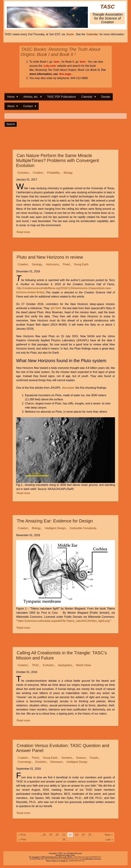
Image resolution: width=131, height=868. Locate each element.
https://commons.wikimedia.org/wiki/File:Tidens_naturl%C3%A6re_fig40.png (64, 621)
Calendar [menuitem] (88, 98)
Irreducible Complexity (83, 528)
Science (81, 758)
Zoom (70, 34)
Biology (68, 173)
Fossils (94, 758)
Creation (38, 173)
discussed (68, 388)
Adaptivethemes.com (77, 861)
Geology (37, 265)
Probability (53, 173)
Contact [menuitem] (29, 107)
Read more (24, 232)
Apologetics (65, 665)
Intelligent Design (55, 528)
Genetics (67, 758)
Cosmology (25, 762)
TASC (108, 7)
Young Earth (81, 265)
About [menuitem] (11, 107)
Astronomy (52, 265)
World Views (83, 665)
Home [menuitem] (12, 98)
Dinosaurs (56, 762)
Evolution (23, 173)
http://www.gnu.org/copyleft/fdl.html (87, 857)
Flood (66, 265)
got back (56, 308)
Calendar (92, 34)
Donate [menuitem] (106, 97)
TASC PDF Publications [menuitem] (61, 97)
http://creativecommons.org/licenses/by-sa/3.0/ (62, 859)
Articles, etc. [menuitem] (31, 98)
